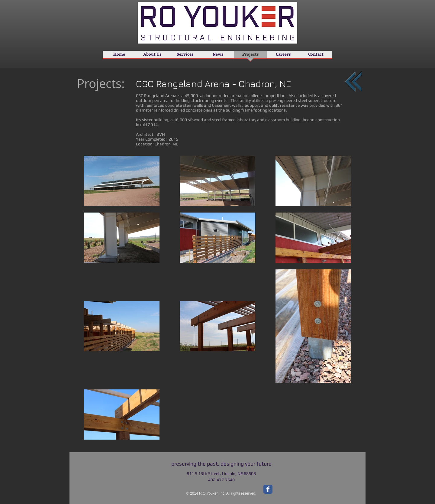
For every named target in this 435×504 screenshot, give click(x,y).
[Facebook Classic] (268, 489)
